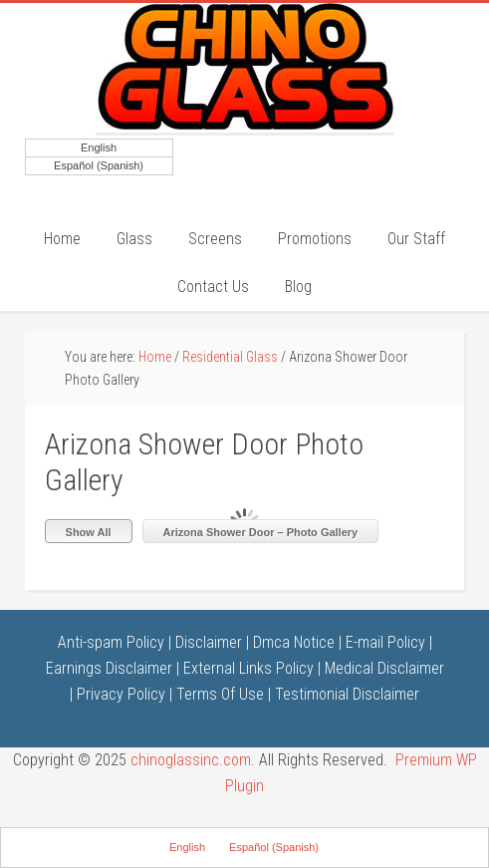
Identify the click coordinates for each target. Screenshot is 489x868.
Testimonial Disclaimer (347, 694)
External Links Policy (248, 668)
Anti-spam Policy (111, 642)
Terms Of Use (220, 694)
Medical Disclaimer (384, 668)
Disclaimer (209, 642)
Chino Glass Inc (245, 68)
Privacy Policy (121, 694)
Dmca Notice (294, 642)
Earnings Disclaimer (109, 668)
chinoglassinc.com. (193, 760)
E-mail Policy (385, 642)
